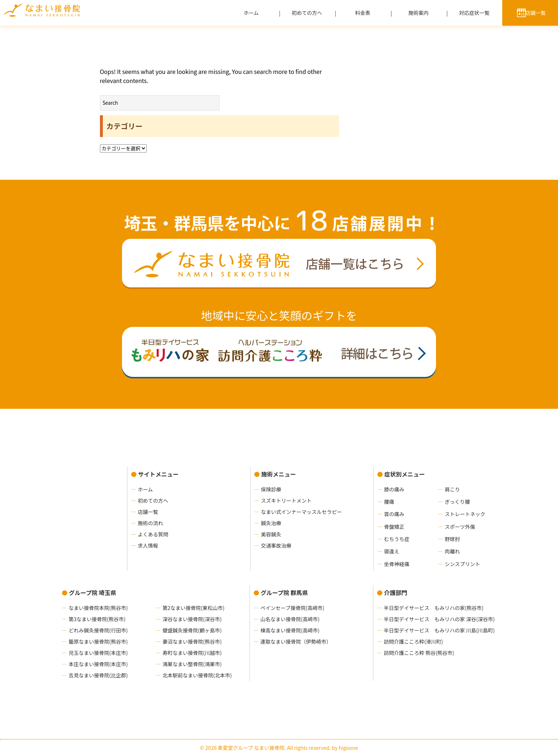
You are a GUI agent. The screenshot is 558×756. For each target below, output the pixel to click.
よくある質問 (153, 534)
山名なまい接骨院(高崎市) (290, 619)
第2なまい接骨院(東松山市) (194, 608)
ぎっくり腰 (457, 502)
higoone (348, 748)
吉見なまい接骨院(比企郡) (98, 675)
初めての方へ (307, 13)
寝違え (392, 551)
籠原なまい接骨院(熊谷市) (98, 641)
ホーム (251, 13)
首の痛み (394, 514)
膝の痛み (394, 489)
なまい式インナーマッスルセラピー (302, 512)
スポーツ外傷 (460, 527)
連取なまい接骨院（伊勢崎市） (296, 641)
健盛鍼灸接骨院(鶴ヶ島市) (192, 630)
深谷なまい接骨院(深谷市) (192, 619)
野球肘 (452, 539)
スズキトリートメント (286, 500)
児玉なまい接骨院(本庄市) (98, 653)
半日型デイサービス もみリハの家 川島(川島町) (439, 630)
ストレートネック (465, 514)
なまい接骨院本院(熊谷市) (98, 608)
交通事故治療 (276, 545)
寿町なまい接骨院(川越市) (192, 653)
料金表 (363, 13)
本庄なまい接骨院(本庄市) (98, 664)
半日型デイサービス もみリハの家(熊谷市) (434, 608)
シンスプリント (462, 564)
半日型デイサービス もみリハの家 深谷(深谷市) (439, 619)
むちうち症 (397, 539)
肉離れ (452, 551)
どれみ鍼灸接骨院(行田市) (98, 630)
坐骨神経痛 (397, 564)
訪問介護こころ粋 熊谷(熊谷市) (419, 653)
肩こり (452, 489)
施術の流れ (151, 523)
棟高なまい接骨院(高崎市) (290, 630)
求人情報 (148, 545)
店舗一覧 (536, 13)
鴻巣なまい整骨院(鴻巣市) (192, 664)
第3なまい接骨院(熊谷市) (97, 619)
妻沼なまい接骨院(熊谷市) (192, 641)
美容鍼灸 (271, 534)
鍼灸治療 (271, 523)
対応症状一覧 (474, 13)
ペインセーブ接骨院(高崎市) (292, 608)
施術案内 (419, 13)
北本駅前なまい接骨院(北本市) (197, 675)
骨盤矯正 (394, 527)
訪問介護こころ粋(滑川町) (413, 641)
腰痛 (389, 502)
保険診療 (271, 489)
